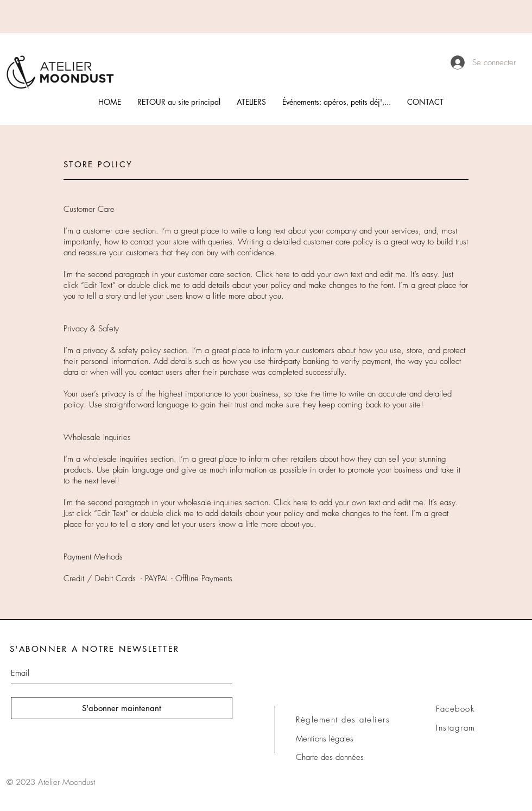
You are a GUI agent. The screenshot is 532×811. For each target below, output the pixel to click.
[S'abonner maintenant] (122, 708)
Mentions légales (325, 739)
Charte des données (330, 757)
